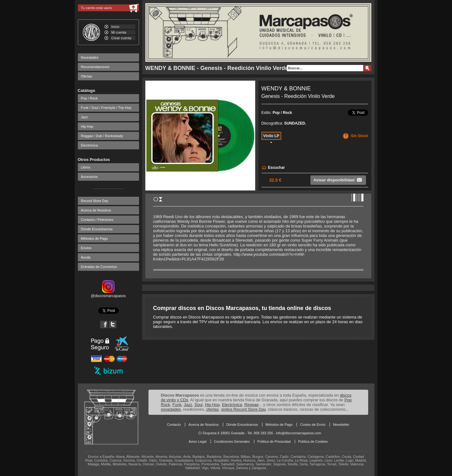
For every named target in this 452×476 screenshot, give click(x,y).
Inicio (116, 27)
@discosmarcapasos (108, 294)
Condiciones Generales (232, 441)
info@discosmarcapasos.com (299, 433)
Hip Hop (87, 126)
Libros (86, 167)
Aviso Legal (198, 441)
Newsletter (341, 425)
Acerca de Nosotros (96, 210)
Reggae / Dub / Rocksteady (102, 136)
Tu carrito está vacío (97, 8)
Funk (177, 405)
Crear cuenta (121, 38)
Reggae (251, 405)
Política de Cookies (313, 441)
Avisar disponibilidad (338, 180)
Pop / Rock (89, 98)
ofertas (213, 409)
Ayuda (86, 257)
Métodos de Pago (94, 238)
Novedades (90, 57)
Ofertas (87, 76)
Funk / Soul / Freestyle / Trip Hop (106, 108)
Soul (198, 405)
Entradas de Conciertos (99, 267)
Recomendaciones (95, 67)
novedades (171, 409)
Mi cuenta (119, 32)
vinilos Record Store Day (243, 409)
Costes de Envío (313, 425)
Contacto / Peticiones (97, 220)
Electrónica (89, 145)
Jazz (85, 117)
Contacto (174, 425)
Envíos (86, 248)
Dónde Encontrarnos (97, 229)
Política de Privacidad (274, 441)
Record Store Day (95, 201)
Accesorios (89, 177)
